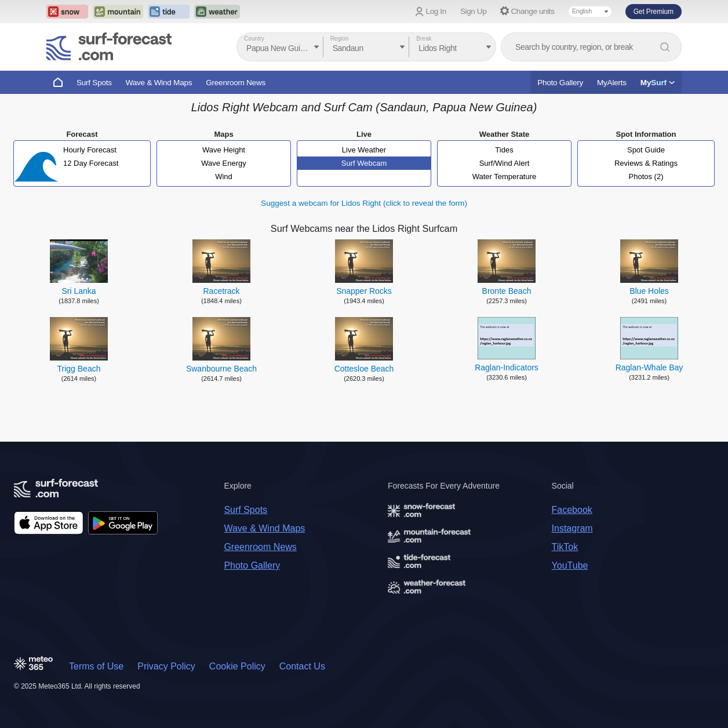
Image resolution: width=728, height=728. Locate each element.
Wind (224, 176)
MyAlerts (612, 83)
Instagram (572, 528)
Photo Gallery (560, 83)
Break (424, 39)
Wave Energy (224, 163)
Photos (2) (646, 176)
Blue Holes (649, 291)
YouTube (570, 565)
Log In (436, 11)
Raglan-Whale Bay (649, 367)
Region (340, 39)
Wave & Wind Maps (159, 83)
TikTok (565, 547)
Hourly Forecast (90, 150)
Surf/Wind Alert (505, 163)
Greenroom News (236, 83)
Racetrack (221, 291)
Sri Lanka (79, 291)
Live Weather (364, 150)
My (658, 83)
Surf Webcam (364, 163)
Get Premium (654, 12)
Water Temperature (505, 176)
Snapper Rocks (364, 291)
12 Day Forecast (91, 163)
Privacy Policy (166, 666)
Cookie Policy (237, 666)
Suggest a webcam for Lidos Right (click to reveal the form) (364, 203)
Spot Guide (646, 150)
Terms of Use (96, 666)
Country (254, 39)
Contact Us (302, 666)
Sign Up (474, 11)
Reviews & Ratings (646, 163)
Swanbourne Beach (221, 369)
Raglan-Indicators (507, 367)
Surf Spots (94, 83)
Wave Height (224, 150)
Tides (504, 150)
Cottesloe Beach (364, 369)
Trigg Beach (79, 369)
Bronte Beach (507, 291)
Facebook (572, 510)
